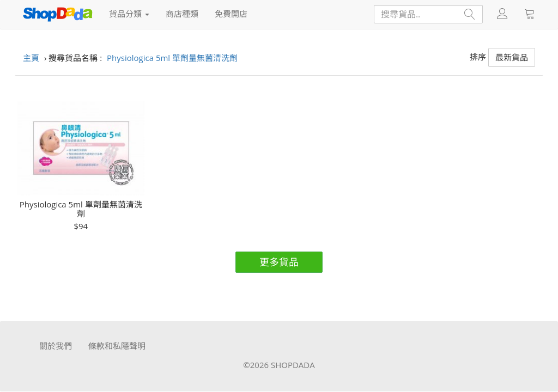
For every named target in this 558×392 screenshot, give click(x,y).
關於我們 (56, 346)
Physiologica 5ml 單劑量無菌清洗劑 (81, 209)
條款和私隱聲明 (117, 346)
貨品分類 (129, 14)
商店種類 (182, 14)
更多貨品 (279, 262)
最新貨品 (512, 57)
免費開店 (231, 14)
